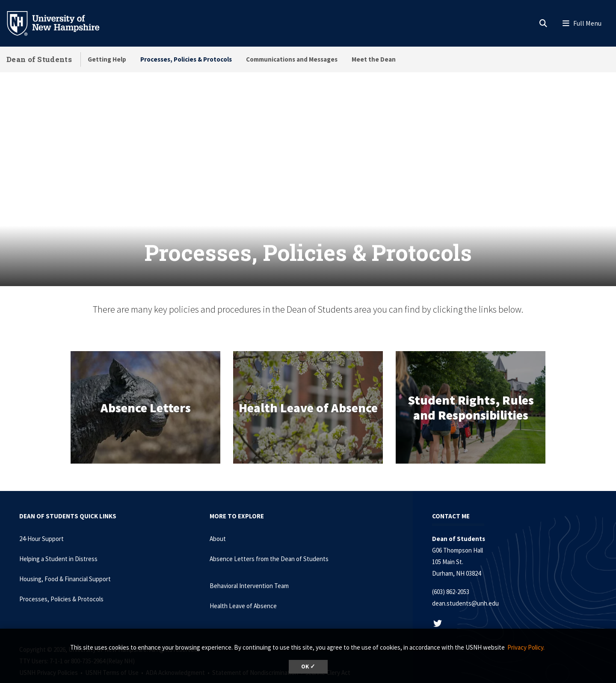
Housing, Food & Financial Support (65, 557)
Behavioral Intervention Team (249, 564)
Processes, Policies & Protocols (186, 59)
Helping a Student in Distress (58, 537)
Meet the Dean (374, 59)
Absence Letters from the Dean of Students (269, 537)
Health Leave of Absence (243, 584)
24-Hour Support (41, 517)
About (218, 517)
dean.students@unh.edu (465, 582)
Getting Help (107, 59)
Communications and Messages (292, 59)
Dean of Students (39, 59)
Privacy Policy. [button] (526, 647)
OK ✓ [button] (308, 667)
